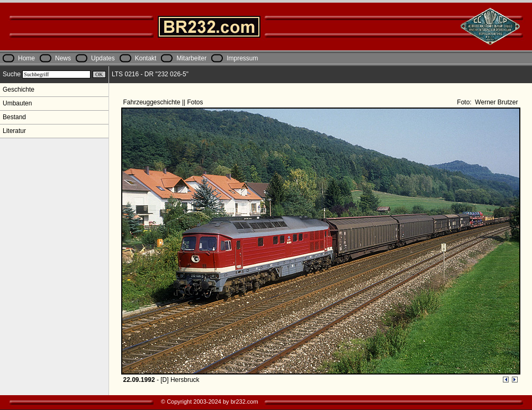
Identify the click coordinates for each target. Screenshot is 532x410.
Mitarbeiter (191, 58)
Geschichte (19, 90)
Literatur (14, 131)
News (63, 58)
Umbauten (17, 103)
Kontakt (146, 58)
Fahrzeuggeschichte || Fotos (164, 102)
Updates (103, 58)
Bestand (14, 117)
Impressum (242, 58)
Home (26, 58)
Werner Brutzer (495, 102)
